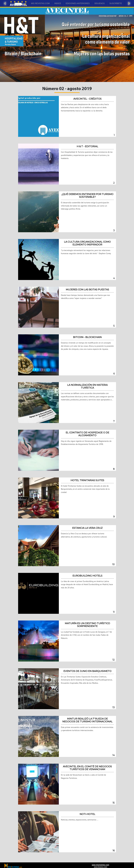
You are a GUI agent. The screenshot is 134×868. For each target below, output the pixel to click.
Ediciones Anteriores (78, 3)
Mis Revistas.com (40, 3)
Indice (58, 3)
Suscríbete (116, 3)
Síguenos (100, 3)
